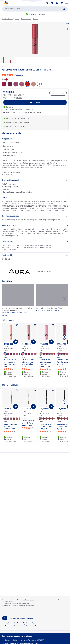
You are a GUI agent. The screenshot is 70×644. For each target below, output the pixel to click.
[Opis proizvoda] (35, 139)
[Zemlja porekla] (35, 255)
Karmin (36, 19)
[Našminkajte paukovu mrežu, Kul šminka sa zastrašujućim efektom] (52, 300)
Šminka (17, 19)
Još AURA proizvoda (27, 271)
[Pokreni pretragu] (64, 9)
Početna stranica (7, 19)
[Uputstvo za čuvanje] (35, 226)
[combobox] (35, 9)
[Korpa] (62, 3)
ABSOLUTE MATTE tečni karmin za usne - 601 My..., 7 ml (10, 363)
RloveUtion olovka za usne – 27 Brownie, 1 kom (10, 427)
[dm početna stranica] (6, 3)
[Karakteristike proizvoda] (35, 180)
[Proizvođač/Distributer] (35, 241)
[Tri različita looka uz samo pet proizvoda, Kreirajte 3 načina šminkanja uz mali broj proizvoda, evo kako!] (18, 300)
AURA (4, 67)
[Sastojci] (35, 198)
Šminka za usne (26, 19)
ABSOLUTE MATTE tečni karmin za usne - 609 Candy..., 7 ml (46, 363)
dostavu (19, 98)
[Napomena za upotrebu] (35, 216)
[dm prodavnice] (47, 3)
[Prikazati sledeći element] (65, 337)
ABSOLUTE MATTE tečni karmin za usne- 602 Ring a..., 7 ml (28, 363)
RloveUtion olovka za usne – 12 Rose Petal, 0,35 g (46, 427)
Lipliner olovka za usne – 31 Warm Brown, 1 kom (28, 423)
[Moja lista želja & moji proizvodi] (52, 3)
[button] (67, 3)
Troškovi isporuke (28, 600)
